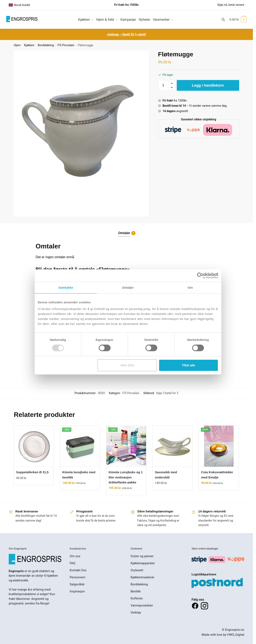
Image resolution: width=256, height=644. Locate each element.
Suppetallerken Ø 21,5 (32, 472)
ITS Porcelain (66, 45)
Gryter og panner (142, 556)
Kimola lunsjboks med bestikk (79, 475)
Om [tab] (190, 287)
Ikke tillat (127, 365)
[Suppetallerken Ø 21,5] (34, 446)
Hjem (17, 45)
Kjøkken (29, 45)
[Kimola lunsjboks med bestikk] (80, 446)
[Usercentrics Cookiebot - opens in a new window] (200, 276)
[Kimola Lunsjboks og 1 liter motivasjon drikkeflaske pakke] (126, 446)
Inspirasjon (77, 591)
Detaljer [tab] (128, 287)
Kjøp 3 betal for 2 (167, 393)
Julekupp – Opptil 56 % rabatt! (126, 34)
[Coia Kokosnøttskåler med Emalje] (219, 446)
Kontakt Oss (78, 570)
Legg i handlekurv (208, 85)
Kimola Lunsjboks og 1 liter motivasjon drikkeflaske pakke (126, 477)
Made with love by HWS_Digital (223, 635)
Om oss (75, 556)
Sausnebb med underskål (166, 475)
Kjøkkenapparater (143, 563)
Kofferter (137, 598)
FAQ (73, 563)
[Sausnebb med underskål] (172, 446)
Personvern (77, 577)
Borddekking (46, 45)
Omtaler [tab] (124, 233)
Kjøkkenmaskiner (143, 577)
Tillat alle (188, 365)
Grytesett (137, 570)
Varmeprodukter (142, 605)
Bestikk (136, 591)
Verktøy (136, 613)
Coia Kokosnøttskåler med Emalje (217, 475)
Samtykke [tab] (66, 287)
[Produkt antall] (163, 85)
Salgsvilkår (77, 584)
